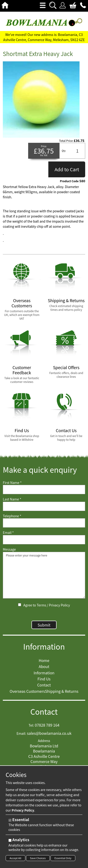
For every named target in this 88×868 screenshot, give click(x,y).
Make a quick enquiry (40, 470)
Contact (44, 712)
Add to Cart (67, 169)
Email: (21, 733)
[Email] (44, 540)
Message (9, 549)
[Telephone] (44, 523)
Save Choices (38, 858)
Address (44, 741)
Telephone (12, 516)
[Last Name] (44, 506)
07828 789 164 (47, 725)
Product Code (69, 181)
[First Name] (44, 490)
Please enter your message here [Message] (44, 575)
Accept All (15, 858)
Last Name (12, 499)
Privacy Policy (59, 605)
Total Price (66, 141)
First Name (12, 483)
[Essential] (10, 820)
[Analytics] (10, 840)
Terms (41, 605)
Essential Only (63, 858)
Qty (64, 151)
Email (8, 533)
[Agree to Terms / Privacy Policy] (20, 605)
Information (44, 646)
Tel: (31, 725)
